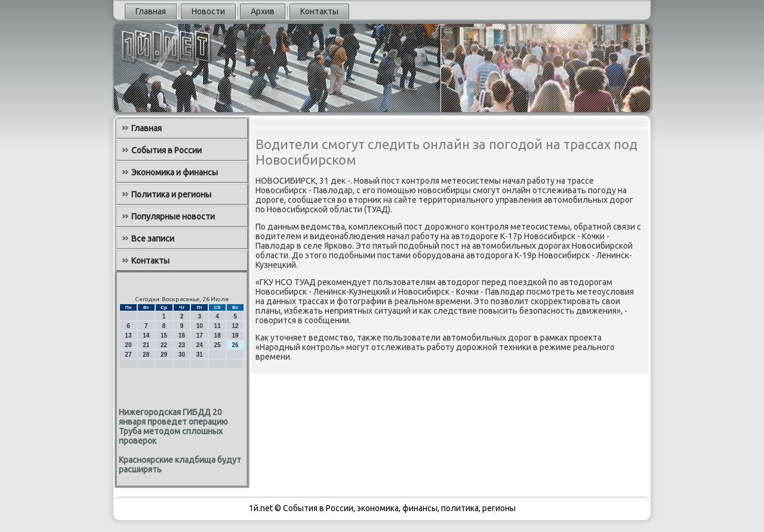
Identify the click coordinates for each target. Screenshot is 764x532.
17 (200, 335)
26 (235, 345)
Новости (208, 11)
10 (200, 326)
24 (200, 345)
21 (146, 345)
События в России (167, 150)
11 (218, 326)
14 (146, 335)
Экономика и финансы (175, 172)
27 (128, 355)
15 (164, 335)
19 (235, 335)
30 (182, 355)
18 (218, 335)
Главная (151, 11)
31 (200, 355)
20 (128, 345)
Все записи (153, 239)
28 (146, 355)
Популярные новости (173, 216)
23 (182, 345)
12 (235, 326)
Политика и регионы (171, 194)
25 (218, 345)
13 (128, 335)
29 (164, 355)
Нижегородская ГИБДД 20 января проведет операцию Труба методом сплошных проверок (173, 426)
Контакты (319, 11)
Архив (263, 11)
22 (164, 345)
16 (182, 335)
